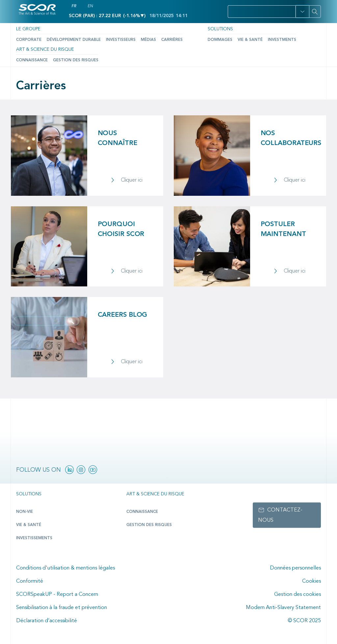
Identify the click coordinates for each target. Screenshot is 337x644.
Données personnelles (295, 568)
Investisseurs (121, 40)
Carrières (172, 40)
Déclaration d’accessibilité (47, 621)
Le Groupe (28, 29)
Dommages (220, 40)
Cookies (311, 581)
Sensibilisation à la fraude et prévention (62, 608)
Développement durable (74, 40)
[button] (302, 12)
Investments (282, 40)
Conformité (30, 581)
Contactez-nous (280, 515)
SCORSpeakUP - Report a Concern (57, 595)
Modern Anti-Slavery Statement (283, 608)
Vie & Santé (250, 40)
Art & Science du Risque (45, 49)
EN (90, 6)
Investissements (34, 538)
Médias (148, 40)
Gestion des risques (76, 60)
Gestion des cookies (298, 595)
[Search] (315, 12)
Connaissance (32, 60)
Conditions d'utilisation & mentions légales (65, 568)
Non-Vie (25, 512)
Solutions (220, 29)
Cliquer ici (132, 180)
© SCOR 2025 (304, 621)
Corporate (29, 40)
